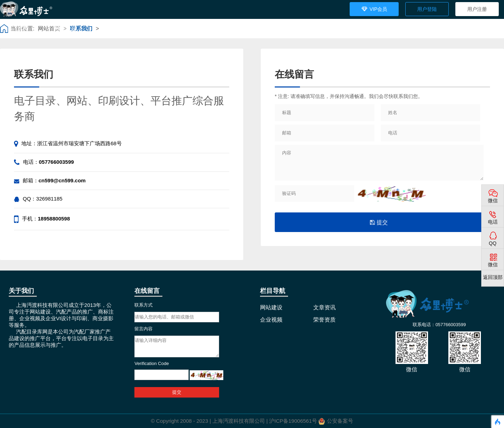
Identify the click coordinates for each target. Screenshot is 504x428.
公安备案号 (340, 421)
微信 (493, 201)
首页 (23, 29)
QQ (493, 243)
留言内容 (143, 329)
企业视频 (159, 29)
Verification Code (152, 363)
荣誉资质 (205, 29)
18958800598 (54, 219)
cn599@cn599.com (62, 180)
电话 (493, 222)
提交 (379, 222)
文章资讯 (111, 29)
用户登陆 (427, 9)
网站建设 (66, 29)
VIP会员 (374, 7)
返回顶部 (493, 277)
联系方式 (143, 305)
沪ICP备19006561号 (293, 421)
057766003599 (56, 162)
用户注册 (477, 9)
